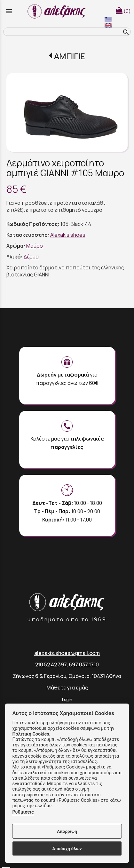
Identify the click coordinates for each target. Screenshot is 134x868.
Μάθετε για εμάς (67, 688)
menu (9, 11)
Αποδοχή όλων (67, 848)
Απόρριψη (67, 831)
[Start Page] (58, 11)
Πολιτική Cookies (31, 734)
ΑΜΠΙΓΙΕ (70, 56)
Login (67, 700)
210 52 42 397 (51, 665)
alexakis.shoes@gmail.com (67, 653)
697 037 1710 (84, 665)
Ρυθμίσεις (23, 812)
